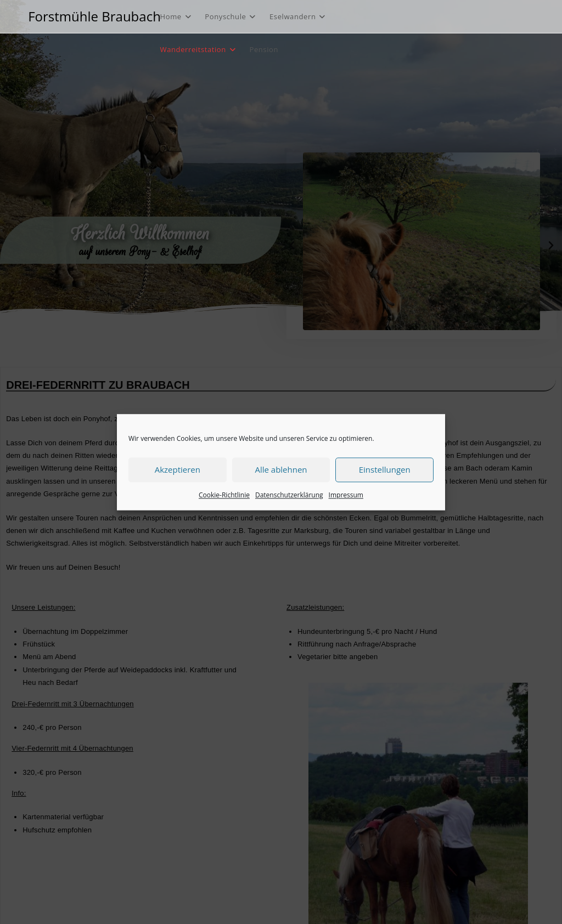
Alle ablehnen (281, 469)
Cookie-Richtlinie (224, 495)
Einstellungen (385, 469)
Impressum (346, 495)
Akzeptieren (178, 469)
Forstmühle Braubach (94, 16)
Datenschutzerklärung (289, 495)
